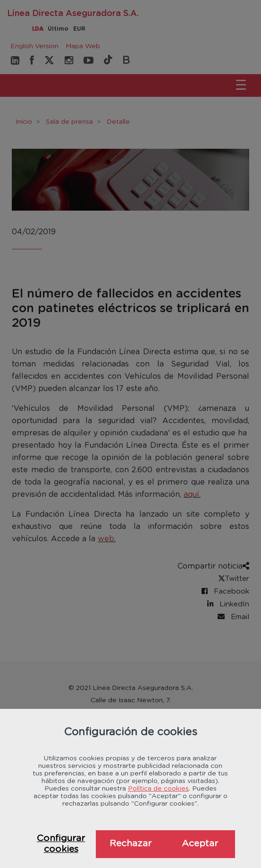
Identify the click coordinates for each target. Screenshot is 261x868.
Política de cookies (158, 789)
